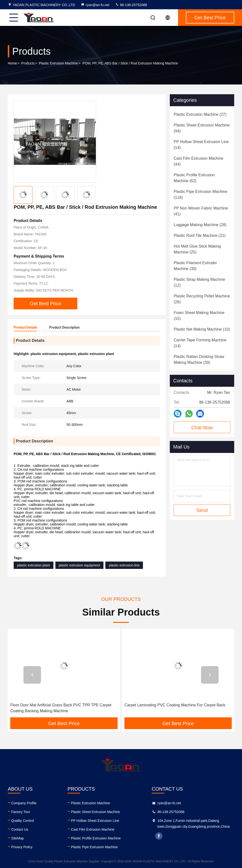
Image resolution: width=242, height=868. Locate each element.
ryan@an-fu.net (95, 5)
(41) (201, 211)
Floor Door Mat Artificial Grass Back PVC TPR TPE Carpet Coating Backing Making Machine (61, 708)
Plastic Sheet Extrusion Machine (96, 812)
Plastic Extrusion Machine (58, 63)
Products (28, 63)
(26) (202, 299)
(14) (201, 145)
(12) (199, 282)
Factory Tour (21, 812)
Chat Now (202, 428)
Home (12, 63)
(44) (199, 161)
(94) (202, 128)
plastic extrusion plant (34, 565)
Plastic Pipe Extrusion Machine (94, 847)
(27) (200, 114)
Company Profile (24, 803)
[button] (32, 675)
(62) (194, 178)
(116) (201, 194)
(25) (197, 249)
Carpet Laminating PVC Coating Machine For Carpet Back (175, 705)
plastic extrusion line (124, 565)
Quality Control (23, 821)
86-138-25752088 (131, 5)
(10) (202, 329)
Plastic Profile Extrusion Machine (96, 838)
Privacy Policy (22, 847)
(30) (195, 266)
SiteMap (17, 838)
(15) (199, 316)
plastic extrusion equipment (80, 565)
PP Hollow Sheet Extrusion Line (95, 821)
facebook (159, 836)
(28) (200, 225)
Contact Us (20, 829)
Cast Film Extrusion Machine (93, 829)
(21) (200, 235)
